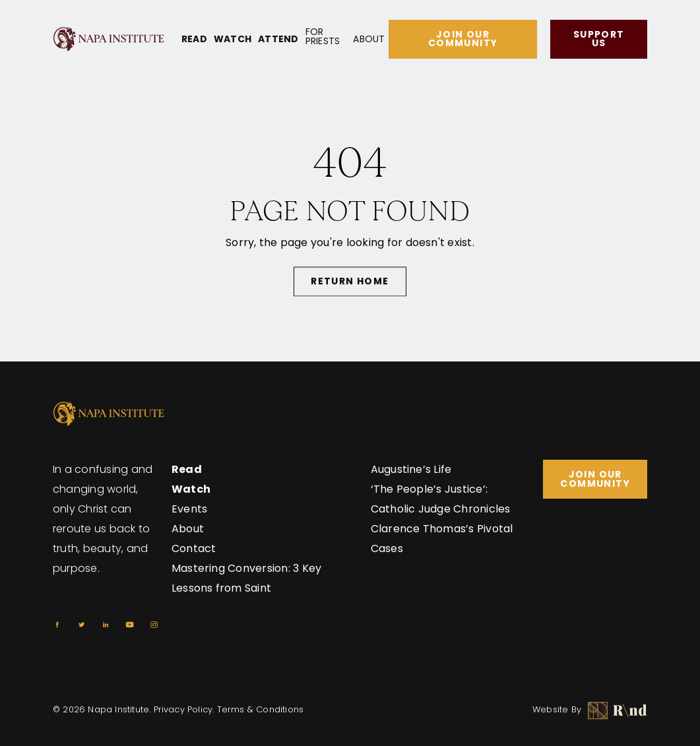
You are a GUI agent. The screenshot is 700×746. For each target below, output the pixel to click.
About (369, 39)
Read (194, 39)
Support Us (599, 39)
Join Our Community (463, 39)
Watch (233, 39)
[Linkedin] (106, 625)
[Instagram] (154, 625)
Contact (194, 548)
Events (189, 509)
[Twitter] (81, 625)
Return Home (350, 283)
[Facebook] (57, 625)
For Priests (323, 36)
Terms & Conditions (261, 709)
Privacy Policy (183, 709)
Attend (278, 39)
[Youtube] (130, 625)
